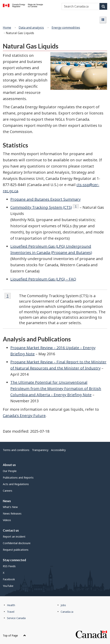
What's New (10, 507)
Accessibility (58, 450)
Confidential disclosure (17, 543)
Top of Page (14, 635)
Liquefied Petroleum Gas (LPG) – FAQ (43, 279)
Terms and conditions (16, 450)
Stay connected (14, 560)
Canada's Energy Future (24, 415)
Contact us (11, 530)
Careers (8, 491)
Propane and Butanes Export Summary (45, 199)
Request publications (16, 550)
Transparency (40, 450)
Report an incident (14, 537)
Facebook (9, 579)
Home (7, 28)
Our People (10, 471)
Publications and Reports (18, 478)
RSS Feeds (9, 566)
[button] (103, 20)
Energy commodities (66, 28)
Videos (7, 520)
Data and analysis (31, 28)
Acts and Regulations (16, 484)
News (7, 501)
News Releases (12, 513)
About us (9, 465)
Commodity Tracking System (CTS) (41, 207)
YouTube (8, 586)
